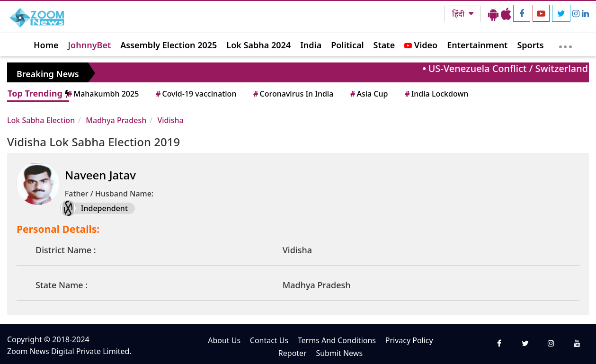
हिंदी (459, 14)
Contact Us (269, 340)
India (311, 45)
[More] (565, 44)
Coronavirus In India (293, 94)
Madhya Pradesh (116, 120)
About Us (224, 340)
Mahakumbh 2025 (102, 94)
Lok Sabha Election (41, 120)
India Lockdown (436, 94)
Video (421, 45)
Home (46, 45)
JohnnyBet (90, 45)
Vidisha (170, 120)
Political (347, 45)
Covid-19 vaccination (195, 94)
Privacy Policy (409, 340)
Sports (530, 45)
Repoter (293, 353)
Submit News (339, 353)
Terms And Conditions (337, 340)
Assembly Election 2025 (169, 45)
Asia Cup (368, 94)
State (384, 45)
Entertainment (477, 45)
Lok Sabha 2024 (258, 45)
